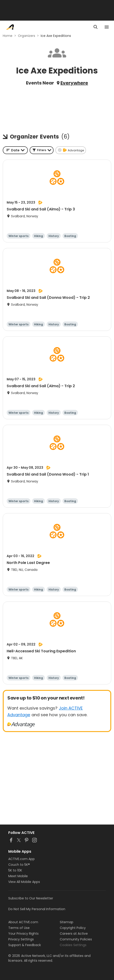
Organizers (27, 36)
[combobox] (15, 150)
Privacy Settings (21, 939)
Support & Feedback (25, 945)
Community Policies (76, 939)
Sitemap (67, 922)
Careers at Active (74, 934)
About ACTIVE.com (23, 922)
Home (8, 36)
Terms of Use (19, 928)
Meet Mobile (18, 876)
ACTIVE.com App (21, 859)
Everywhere (74, 83)
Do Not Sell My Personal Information (37, 909)
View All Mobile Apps (24, 882)
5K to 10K (15, 870)
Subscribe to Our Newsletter (31, 898)
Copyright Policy (73, 928)
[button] (42, 150)
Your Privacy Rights (23, 934)
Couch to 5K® (19, 865)
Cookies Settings (73, 945)
